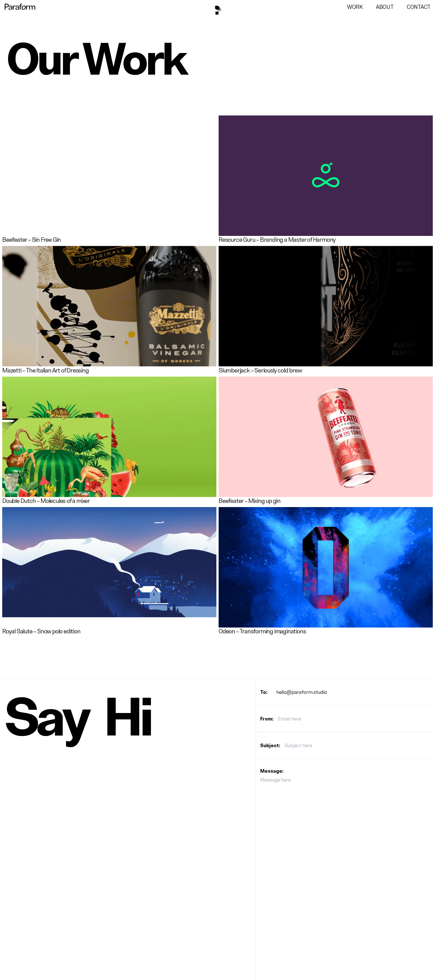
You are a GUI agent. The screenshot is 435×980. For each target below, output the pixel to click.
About (385, 7)
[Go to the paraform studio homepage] (20, 7)
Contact (419, 7)
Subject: (270, 745)
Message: (272, 771)
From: (267, 719)
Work (355, 7)
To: (264, 692)
